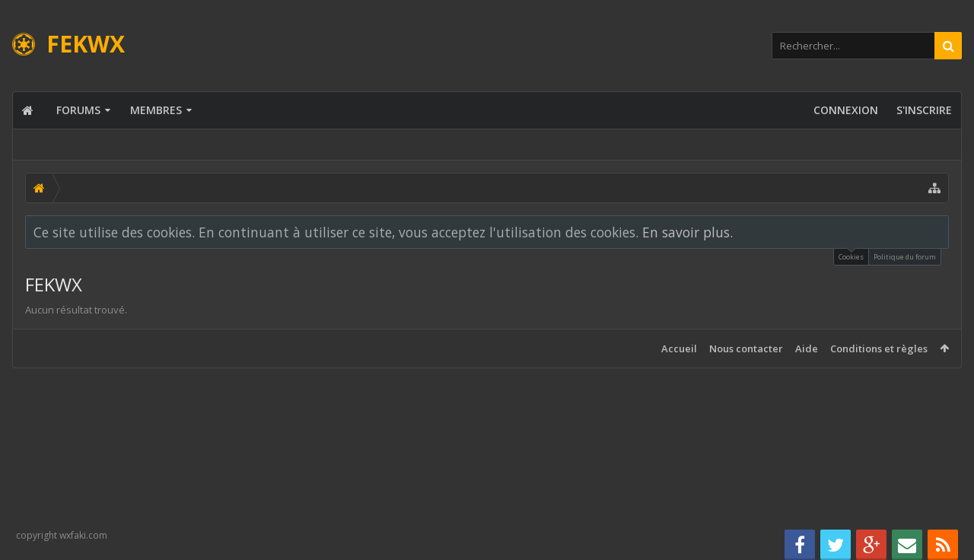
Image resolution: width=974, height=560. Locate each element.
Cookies (851, 255)
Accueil (679, 348)
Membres (156, 110)
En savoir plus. (688, 232)
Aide (807, 348)
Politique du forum (905, 257)
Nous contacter (746, 348)
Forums (78, 110)
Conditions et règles (879, 348)
